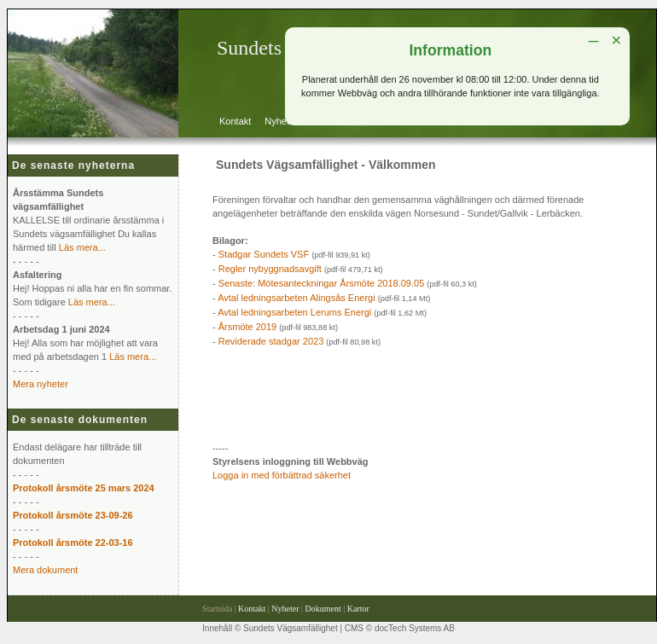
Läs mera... (82, 247)
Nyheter (281, 121)
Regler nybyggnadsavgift (270, 269)
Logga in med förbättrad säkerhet (282, 475)
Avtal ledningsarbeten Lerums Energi (294, 312)
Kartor (358, 609)
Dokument (323, 609)
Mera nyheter (41, 384)
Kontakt (235, 121)
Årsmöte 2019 (247, 327)
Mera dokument (45, 570)
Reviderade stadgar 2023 (271, 341)
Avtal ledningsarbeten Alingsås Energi (296, 298)
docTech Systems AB (415, 628)
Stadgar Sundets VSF (264, 254)
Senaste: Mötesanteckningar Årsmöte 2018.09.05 (322, 283)
